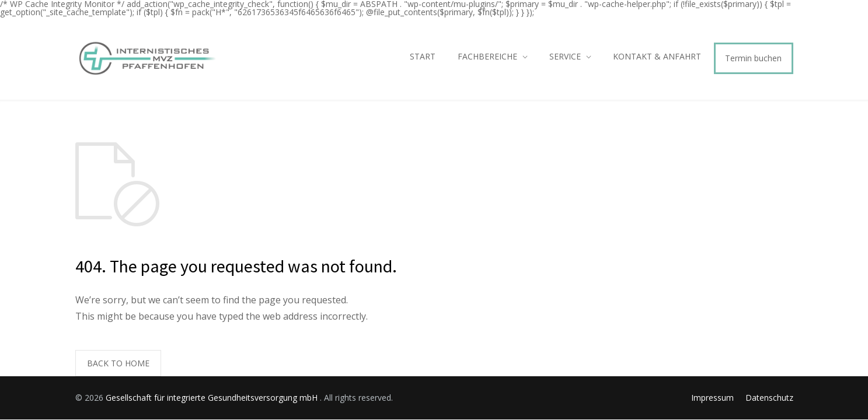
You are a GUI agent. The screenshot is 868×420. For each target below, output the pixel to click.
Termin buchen (753, 58)
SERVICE (565, 56)
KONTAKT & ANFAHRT (657, 56)
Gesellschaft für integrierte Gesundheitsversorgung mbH (213, 398)
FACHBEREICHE (487, 56)
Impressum (712, 398)
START (423, 56)
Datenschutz (769, 398)
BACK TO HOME (118, 363)
